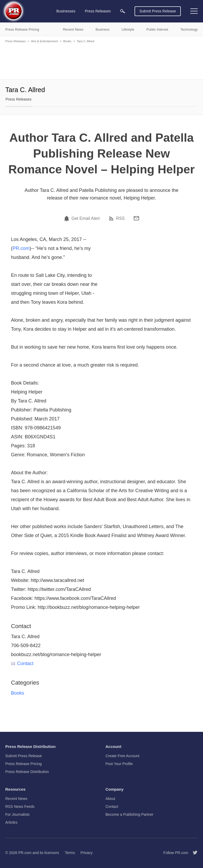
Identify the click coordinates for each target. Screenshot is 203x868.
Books (67, 41)
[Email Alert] (67, 219)
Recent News (16, 799)
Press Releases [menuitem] (98, 11)
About (110, 799)
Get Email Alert (86, 219)
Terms (70, 853)
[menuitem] (123, 11)
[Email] (136, 218)
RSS (120, 219)
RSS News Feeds (20, 807)
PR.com (21, 248)
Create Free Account (122, 756)
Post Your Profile (119, 764)
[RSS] (112, 219)
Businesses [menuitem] (66, 11)
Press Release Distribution (27, 772)
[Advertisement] (101, 61)
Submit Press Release (158, 11)
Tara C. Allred (85, 41)
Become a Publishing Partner (129, 814)
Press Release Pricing (24, 764)
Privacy (86, 853)
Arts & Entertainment (44, 41)
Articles (11, 822)
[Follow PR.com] (193, 853)
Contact (22, 663)
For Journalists (17, 814)
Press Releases (15, 41)
